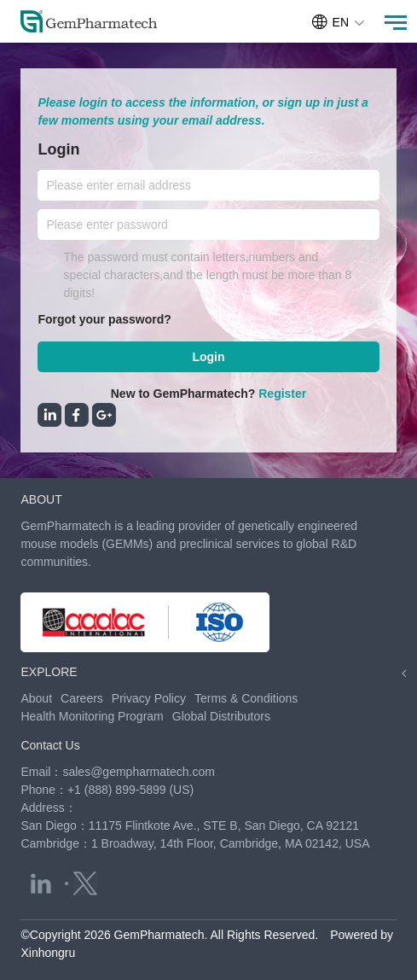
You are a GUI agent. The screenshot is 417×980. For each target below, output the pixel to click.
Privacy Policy (149, 698)
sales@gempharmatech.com (138, 772)
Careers (82, 698)
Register (282, 394)
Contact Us (50, 745)
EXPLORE (49, 672)
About (36, 698)
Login (208, 357)
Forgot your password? (104, 319)
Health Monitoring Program (92, 716)
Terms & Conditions (246, 698)
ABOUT (41, 499)
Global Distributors (221, 716)
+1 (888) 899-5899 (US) (130, 790)
